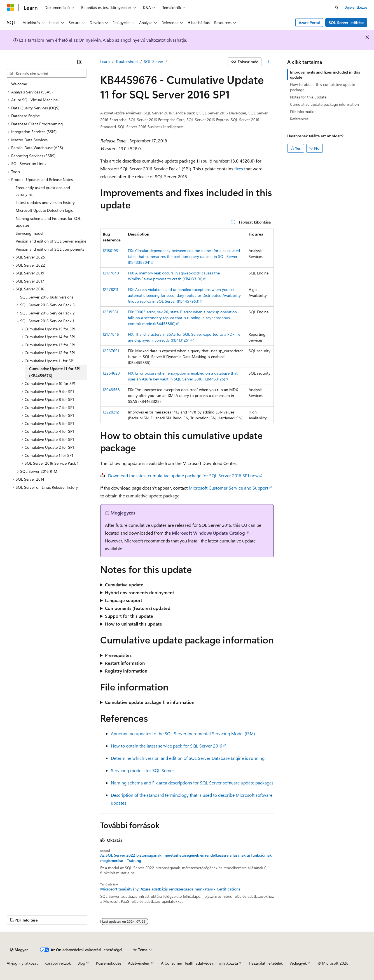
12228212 (111, 412)
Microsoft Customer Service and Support (228, 488)
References (299, 119)
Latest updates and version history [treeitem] (45, 202)
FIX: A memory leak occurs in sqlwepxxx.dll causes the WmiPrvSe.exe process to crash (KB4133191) (174, 276)
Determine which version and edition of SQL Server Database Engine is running (188, 758)
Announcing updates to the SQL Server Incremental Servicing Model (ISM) (183, 733)
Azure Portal (309, 23)
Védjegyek (298, 963)
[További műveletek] (269, 62)
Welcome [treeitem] (19, 84)
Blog (81, 963)
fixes (239, 169)
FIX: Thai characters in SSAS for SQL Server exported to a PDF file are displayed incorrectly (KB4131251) (184, 337)
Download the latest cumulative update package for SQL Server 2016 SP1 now (183, 475)
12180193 (110, 251)
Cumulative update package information (324, 104)
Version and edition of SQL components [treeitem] (50, 249)
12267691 (111, 351)
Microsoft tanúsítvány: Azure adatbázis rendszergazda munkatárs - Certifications (170, 889)
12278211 (110, 289)
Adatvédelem (139, 963)
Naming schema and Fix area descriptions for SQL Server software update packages (192, 783)
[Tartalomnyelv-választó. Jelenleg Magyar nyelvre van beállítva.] (19, 950)
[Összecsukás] (80, 62)
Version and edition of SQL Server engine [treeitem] (51, 241)
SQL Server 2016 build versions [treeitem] (47, 297)
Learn (105, 61)
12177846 (111, 334)
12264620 (111, 373)
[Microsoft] (10, 8)
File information (303, 111)
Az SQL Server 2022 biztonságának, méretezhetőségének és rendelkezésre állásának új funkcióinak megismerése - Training (186, 858)
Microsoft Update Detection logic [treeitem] (44, 210)
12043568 (111, 390)
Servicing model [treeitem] (29, 233)
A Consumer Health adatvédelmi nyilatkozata (199, 963)
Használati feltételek (266, 963)
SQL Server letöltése (346, 23)
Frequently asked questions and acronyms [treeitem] (43, 191)
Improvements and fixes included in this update (325, 75)
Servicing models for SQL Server (142, 770)
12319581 (110, 312)
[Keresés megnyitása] (337, 8)
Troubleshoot (127, 61)
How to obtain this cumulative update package (322, 87)
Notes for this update (308, 97)
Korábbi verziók (58, 963)
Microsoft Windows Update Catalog (208, 533)
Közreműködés (109, 963)
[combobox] (47, 74)
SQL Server (154, 61)
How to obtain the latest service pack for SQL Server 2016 (167, 746)
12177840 (111, 273)
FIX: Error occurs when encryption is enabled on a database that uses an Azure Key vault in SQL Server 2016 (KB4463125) (183, 376)
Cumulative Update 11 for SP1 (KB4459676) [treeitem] (55, 372)
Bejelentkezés (356, 7)
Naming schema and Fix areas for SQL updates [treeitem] (48, 222)
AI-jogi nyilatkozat (22, 963)
